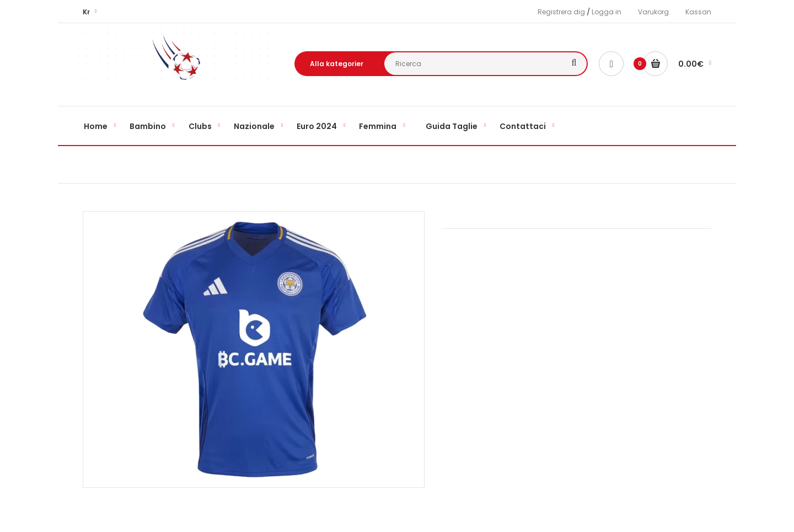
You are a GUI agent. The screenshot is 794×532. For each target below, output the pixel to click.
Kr (86, 12)
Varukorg (653, 12)
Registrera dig (561, 12)
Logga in (607, 12)
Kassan (698, 12)
